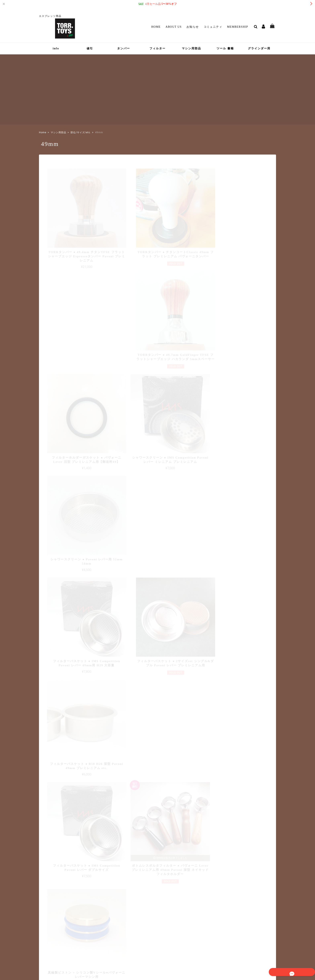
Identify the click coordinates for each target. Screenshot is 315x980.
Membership (238, 27)
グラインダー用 (259, 48)
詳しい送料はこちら (138, 826)
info (56, 48)
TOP (177, 951)
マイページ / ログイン (139, 925)
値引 (90, 48)
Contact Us (129, 931)
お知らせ (193, 27)
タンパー (124, 48)
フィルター (157, 48)
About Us (174, 27)
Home (156, 27)
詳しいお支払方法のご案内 (134, 866)
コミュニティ (213, 27)
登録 (264, 915)
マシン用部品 (191, 48)
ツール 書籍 (225, 48)
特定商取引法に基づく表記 (228, 951)
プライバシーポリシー (197, 951)
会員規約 (253, 951)
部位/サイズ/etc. (81, 132)
